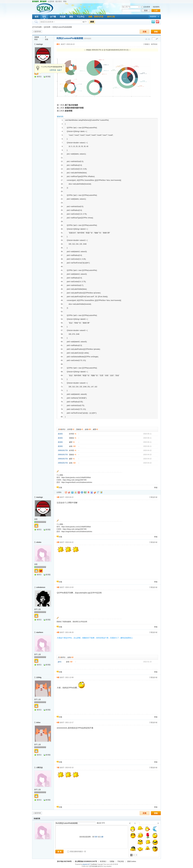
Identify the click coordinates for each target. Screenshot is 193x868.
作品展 (63, 17)
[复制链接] (88, 38)
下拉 (139, 7)
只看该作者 (153, 497)
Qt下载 (53, 17)
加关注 (39, 77)
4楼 (58, 632)
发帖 (156, 32)
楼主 (58, 44)
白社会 (98, 492)
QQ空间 (76, 492)
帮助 (65, 1)
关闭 (63, 66)
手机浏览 (121, 861)
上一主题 (146, 39)
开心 (79, 492)
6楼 (58, 723)
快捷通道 (153, 16)
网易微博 (88, 492)
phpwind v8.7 (87, 864)
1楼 (58, 497)
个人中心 (81, 17)
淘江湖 (66, 492)
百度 (92, 492)
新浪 (69, 492)
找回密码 (156, 7)
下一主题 (149, 39)
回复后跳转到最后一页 (77, 852)
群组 (71, 17)
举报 (156, 488)
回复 (145, 32)
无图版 (112, 861)
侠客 (36, 519)
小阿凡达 (39, 768)
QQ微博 (72, 492)
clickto (39, 542)
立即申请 (53, 70)
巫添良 (60, 434)
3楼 (58, 587)
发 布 (60, 852)
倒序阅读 (154, 44)
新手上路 (38, 609)
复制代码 (60, 117)
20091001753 (63, 450)
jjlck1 (60, 662)
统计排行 (59, 1)
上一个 (130, 824)
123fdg (39, 677)
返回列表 (38, 32)
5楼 (58, 677)
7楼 (58, 768)
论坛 (44, 17)
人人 (82, 492)
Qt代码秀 (47, 27)
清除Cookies (132, 861)
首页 (37, 17)
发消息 (48, 77)
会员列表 (51, 1)
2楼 (58, 542)
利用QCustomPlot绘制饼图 (62, 27)
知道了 (60, 70)
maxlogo (39, 44)
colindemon (41, 587)
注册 (156, 11)
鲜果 (95, 492)
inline (38, 723)
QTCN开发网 (37, 27)
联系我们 (103, 861)
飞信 (101, 492)
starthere (40, 632)
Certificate (94, 864)
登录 (146, 11)
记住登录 (147, 7)
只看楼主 (147, 44)
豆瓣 (85, 492)
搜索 (92, 22)
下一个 (159, 824)
